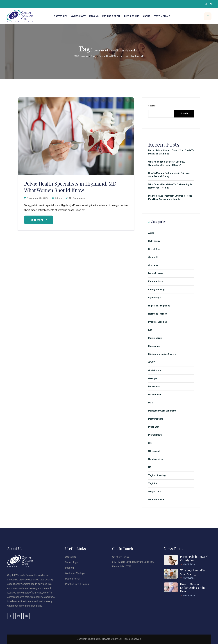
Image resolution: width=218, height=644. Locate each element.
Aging (151, 233)
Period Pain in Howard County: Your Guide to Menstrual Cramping (171, 152)
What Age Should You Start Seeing (194, 572)
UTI (150, 467)
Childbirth (153, 257)
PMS (151, 403)
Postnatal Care (156, 419)
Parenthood (154, 386)
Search (152, 106)
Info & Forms (132, 16)
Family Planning (156, 290)
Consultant (154, 265)
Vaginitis (153, 483)
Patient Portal (111, 16)
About (147, 16)
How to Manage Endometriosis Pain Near (192, 588)
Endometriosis (156, 281)
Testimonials (162, 16)
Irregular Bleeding (158, 322)
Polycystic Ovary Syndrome (162, 411)
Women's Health (156, 500)
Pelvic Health (155, 395)
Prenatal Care (155, 435)
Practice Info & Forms (77, 584)
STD (150, 443)
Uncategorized (156, 459)
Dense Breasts (156, 273)
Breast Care (154, 249)
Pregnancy (154, 427)
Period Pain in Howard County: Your (194, 558)
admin (57, 198)
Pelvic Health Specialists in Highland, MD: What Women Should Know (71, 187)
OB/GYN (152, 362)
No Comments (75, 198)
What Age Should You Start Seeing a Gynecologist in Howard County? (166, 163)
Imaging (94, 16)
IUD (150, 330)
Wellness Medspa (75, 573)
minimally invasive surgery (162, 354)
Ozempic (153, 378)
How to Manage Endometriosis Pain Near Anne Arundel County (169, 175)
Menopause (154, 346)
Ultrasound (154, 451)
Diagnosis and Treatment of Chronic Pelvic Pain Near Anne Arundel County (170, 197)
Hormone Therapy (158, 314)
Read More (39, 220)
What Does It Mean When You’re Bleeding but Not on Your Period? (171, 186)
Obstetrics (61, 16)
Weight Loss (154, 492)
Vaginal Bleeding (157, 475)
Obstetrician (154, 370)
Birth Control (155, 241)
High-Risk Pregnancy (159, 306)
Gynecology (78, 16)
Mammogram (155, 338)
